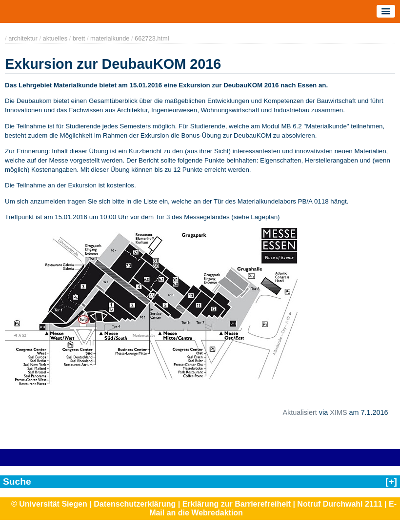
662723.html (152, 38)
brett (79, 38)
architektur (23, 38)
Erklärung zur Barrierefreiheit (237, 504)
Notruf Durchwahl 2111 (340, 504)
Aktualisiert (300, 412)
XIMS (338, 412)
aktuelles (55, 38)
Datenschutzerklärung (135, 504)
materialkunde (110, 38)
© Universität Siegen (49, 504)
